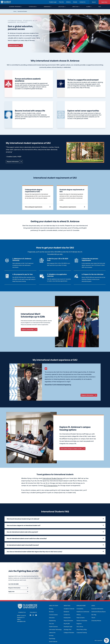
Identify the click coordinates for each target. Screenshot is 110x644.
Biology (51, 609)
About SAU (76, 7)
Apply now (11, 592)
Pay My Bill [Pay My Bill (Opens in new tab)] (67, 624)
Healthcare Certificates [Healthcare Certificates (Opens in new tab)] (83, 612)
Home (15, 12)
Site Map (94, 615)
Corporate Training (82, 633)
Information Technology (55, 630)
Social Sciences (53, 642)
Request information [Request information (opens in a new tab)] (14, 588)
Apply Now (104, 2)
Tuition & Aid (33, 7)
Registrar (79, 624)
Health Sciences (53, 627)
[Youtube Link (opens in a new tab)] (36, 616)
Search (94, 2)
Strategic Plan (68, 630)
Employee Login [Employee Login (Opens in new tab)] (68, 627)
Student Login (53, 2)
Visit (100, 7)
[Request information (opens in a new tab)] (14, 162)
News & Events (81, 618)
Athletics (68, 2)
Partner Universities (82, 621)
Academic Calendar (69, 609)
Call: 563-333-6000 (13, 584)
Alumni (89, 7)
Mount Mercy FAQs (82, 630)
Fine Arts (61, 2)
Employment (67, 618)
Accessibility (80, 609)
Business (51, 612)
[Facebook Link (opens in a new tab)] (30, 616)
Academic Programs (15, 7)
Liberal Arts (52, 633)
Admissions (48, 7)
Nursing (51, 636)
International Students (22, 12)
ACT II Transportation (51, 486)
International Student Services (53, 478)
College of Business (69, 633)
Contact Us (82, 2)
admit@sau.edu (21, 621)
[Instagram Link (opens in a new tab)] (33, 616)
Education (52, 618)
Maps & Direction (68, 621)
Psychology (52, 639)
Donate (75, 2)
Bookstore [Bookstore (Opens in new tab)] (66, 612)
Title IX (93, 618)
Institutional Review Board (98, 612)
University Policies (96, 621)
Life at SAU (62, 7)
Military (79, 615)
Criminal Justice (53, 615)
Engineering (52, 621)
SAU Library (80, 627)
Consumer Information (97, 609)
